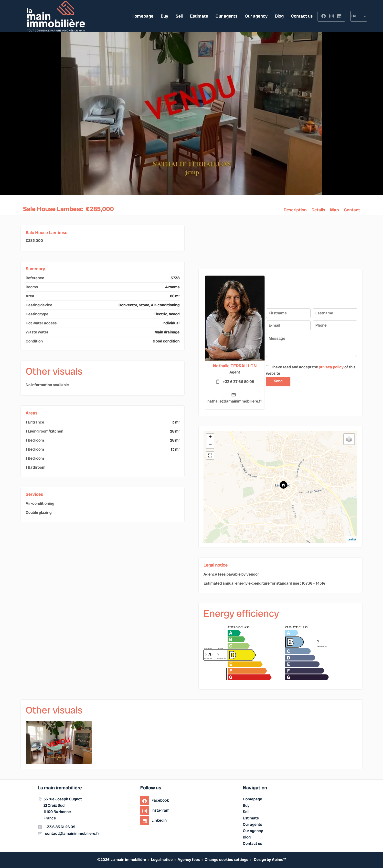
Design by (270, 860)
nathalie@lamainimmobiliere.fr (235, 401)
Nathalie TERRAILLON (235, 366)
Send (278, 381)
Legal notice (162, 860)
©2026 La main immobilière (122, 860)
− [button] (210, 445)
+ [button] (210, 437)
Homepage (56, 16)
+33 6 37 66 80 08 (238, 382)
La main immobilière (60, 788)
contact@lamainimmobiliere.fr (72, 833)
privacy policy (331, 367)
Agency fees (189, 860)
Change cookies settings (226, 860)
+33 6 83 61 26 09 (60, 827)
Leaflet (352, 539)
